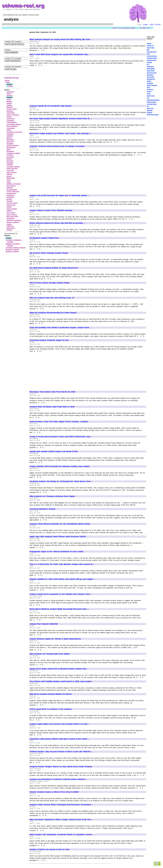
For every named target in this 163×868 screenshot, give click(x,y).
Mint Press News (152, 73)
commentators (12, 122)
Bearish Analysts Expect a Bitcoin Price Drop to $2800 (54, 792)
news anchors (12, 172)
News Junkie (150, 77)
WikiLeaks (150, 111)
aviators (9, 105)
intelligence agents (13, 153)
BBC (148, 50)
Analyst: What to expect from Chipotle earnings (51, 210)
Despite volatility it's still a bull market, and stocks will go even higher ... (62, 579)
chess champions (13, 115)
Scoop (149, 94)
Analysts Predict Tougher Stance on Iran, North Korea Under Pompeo (61, 767)
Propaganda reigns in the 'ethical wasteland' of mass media (56, 552)
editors (9, 130)
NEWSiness (150, 75)
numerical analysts (12, 249)
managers (10, 163)
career (8, 82)
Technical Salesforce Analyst (42, 509)
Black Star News (152, 52)
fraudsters (10, 144)
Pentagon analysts (12, 251)
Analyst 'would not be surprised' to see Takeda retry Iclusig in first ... (61, 594)
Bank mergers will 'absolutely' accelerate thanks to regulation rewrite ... (62, 835)
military (11, 86)
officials (9, 174)
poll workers (11, 186)
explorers (10, 136)
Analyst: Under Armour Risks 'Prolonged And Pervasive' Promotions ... (61, 805)
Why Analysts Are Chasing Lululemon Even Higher (52, 496)
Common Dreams (152, 56)
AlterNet (149, 44)
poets (9, 180)
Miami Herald (151, 71)
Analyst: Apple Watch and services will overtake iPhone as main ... (60, 724)
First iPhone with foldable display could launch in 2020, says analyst (61, 681)
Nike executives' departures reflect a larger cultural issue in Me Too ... (61, 820)
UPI (148, 106)
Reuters (149, 92)
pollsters (10, 188)
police (9, 182)
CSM (148, 54)
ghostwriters (11, 147)
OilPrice (149, 81)
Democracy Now (151, 60)
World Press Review (153, 115)
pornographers (12, 190)
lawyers (9, 159)
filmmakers (11, 140)
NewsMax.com (151, 79)
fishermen (10, 142)
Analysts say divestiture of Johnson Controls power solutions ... (58, 779)
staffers (9, 211)
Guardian (149, 62)
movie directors (12, 169)
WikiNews (150, 113)
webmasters (11, 228)
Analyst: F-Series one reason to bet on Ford (49, 849)
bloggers (10, 107)
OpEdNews (150, 83)
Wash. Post (150, 108)
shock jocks (11, 205)
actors (9, 94)
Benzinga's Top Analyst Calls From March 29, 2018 (52, 392)
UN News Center (152, 104)
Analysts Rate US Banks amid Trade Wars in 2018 (52, 407)
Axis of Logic (151, 48)
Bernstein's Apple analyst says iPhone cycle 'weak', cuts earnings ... (60, 133)
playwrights (11, 178)
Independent (150, 67)
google (146, 24)
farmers (9, 138)
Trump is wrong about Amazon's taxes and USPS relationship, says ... (61, 437)
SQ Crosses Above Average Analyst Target (49, 253)
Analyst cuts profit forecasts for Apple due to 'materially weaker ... (59, 195)
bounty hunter (12, 109)
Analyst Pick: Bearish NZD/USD (44, 624)
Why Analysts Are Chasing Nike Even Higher (50, 654)
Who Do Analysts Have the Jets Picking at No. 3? (52, 298)
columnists (11, 119)
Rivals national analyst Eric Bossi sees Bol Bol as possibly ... (57, 223)
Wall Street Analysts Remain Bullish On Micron (51, 694)
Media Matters (151, 69)
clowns (9, 117)
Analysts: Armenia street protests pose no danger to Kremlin (57, 146)
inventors (10, 155)
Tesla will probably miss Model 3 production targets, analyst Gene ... (60, 328)
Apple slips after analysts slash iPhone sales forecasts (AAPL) (58, 537)
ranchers (10, 201)
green (9, 149)
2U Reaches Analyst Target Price (44, 238)
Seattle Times (151, 96)
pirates (9, 176)
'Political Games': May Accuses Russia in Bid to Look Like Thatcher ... (61, 752)
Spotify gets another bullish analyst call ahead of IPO (54, 451)
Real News (150, 90)
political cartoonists (14, 184)
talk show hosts (12, 217)
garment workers (13, 145)
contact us (145, 28)
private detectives (13, 192)
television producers (14, 220)
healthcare (10, 151)
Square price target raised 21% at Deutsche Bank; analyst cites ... (59, 669)
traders (9, 224)
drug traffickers (12, 126)
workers (9, 230)
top (157, 864)
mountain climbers (13, 167)
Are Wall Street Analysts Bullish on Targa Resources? (54, 268)
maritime (10, 165)
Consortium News (152, 58)
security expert (12, 203)
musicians (10, 170)
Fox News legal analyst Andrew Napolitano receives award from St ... (61, 119)
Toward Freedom (152, 102)
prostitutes (10, 195)
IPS (148, 65)
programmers (11, 193)
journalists (10, 157)
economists (11, 128)
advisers (10, 96)
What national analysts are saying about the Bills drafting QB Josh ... (61, 39)
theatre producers (13, 222)
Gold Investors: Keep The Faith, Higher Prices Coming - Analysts (59, 422)
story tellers (11, 213)
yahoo (152, 24)
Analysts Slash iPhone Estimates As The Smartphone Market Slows (60, 524)
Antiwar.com (150, 46)
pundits (9, 199)
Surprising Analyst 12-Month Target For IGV (49, 340)
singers (9, 207)
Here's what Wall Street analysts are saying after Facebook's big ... (60, 54)
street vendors (12, 215)
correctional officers (14, 124)
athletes (9, 101)
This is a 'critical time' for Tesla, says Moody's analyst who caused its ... (62, 564)
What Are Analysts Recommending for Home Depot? (53, 313)
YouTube (158, 24)
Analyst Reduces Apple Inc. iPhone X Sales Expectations (55, 639)
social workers (12, 209)
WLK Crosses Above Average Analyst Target (49, 283)
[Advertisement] (50, 84)
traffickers (10, 226)
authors (9, 103)
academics (10, 92)
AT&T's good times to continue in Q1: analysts (51, 709)
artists (9, 99)
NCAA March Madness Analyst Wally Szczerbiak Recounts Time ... (59, 609)
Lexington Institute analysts (16, 248)
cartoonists (11, 113)
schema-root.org (11, 78)
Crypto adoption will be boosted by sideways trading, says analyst (60, 466)
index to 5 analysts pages (124, 28)
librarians (10, 161)
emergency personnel (14, 132)
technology (11, 218)
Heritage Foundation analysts (13, 245)
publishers (10, 197)
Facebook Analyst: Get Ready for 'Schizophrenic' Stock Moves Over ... (61, 481)
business (10, 111)
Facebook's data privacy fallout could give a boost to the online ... (59, 739)
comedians (11, 121)
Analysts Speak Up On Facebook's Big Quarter (51, 106)
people (7, 80)
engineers (10, 134)
